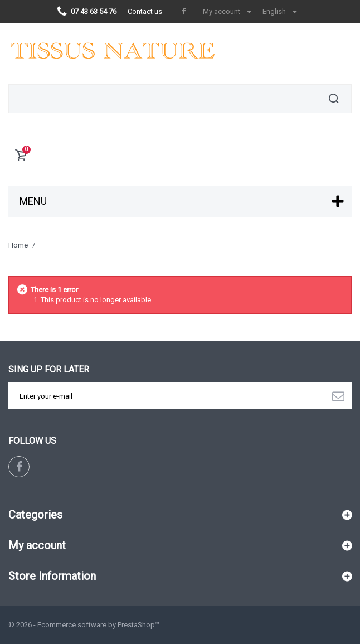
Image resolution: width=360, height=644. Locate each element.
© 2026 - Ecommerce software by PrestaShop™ (84, 625)
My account (37, 545)
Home (18, 245)
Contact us (145, 11)
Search (334, 99)
